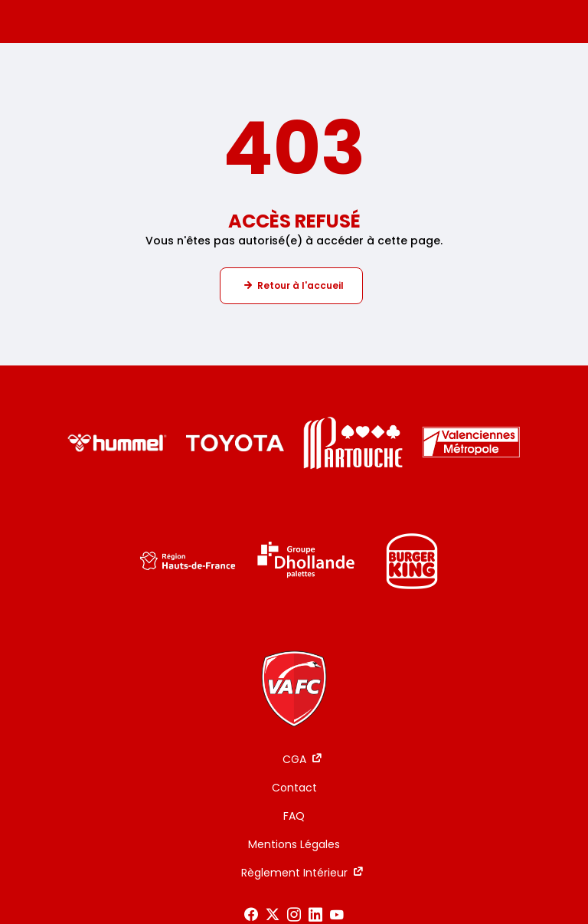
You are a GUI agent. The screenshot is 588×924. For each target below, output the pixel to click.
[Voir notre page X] (273, 915)
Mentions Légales (294, 844)
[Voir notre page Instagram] (294, 915)
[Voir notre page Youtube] (337, 915)
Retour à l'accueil (301, 285)
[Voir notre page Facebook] (251, 915)
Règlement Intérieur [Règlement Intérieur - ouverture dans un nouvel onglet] (294, 873)
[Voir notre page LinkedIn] (315, 915)
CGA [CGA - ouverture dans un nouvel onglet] (294, 759)
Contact (294, 788)
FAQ (294, 816)
